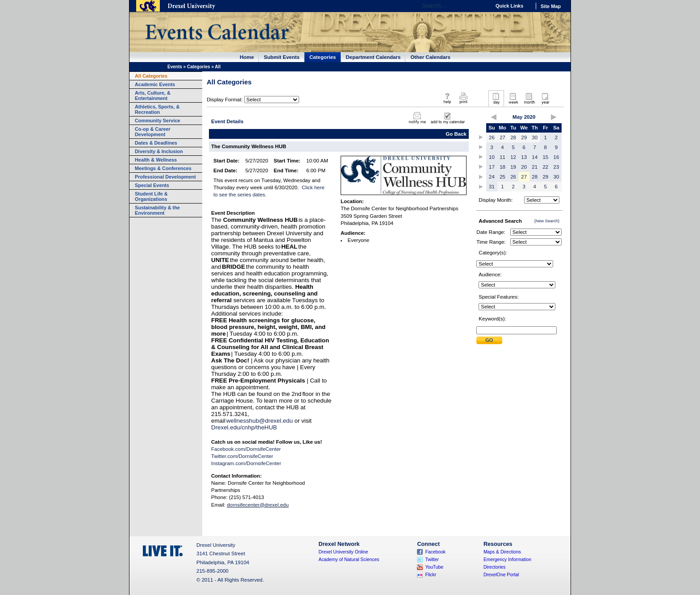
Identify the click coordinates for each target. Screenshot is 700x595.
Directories (495, 567)
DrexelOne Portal (501, 575)
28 (513, 137)
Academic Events (155, 84)
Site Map (551, 6)
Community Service (158, 121)
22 (545, 167)
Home (247, 57)
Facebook (435, 552)
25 (502, 177)
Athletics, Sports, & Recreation (157, 109)
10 (492, 157)
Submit (489, 340)
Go (481, 6)
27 (502, 137)
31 (492, 187)
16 (556, 157)
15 (545, 157)
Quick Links (509, 6)
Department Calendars (373, 57)
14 (535, 157)
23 (556, 167)
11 (502, 157)
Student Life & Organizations (151, 196)
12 (513, 157)
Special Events (152, 185)
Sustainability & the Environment (157, 210)
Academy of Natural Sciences (349, 560)
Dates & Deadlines (156, 143)
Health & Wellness (156, 160)
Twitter (432, 560)
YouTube (434, 567)
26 (492, 137)
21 (535, 167)
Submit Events (282, 57)
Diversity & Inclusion (159, 151)
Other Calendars (430, 57)
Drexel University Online (344, 552)
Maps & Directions (502, 552)
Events (175, 67)
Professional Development (165, 177)
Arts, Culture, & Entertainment (153, 96)
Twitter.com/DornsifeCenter (242, 456)
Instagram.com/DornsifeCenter (246, 463)
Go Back (456, 134)
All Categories (151, 76)
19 (513, 167)
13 (524, 157)
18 (502, 167)
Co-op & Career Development (153, 132)
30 (535, 137)
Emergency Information (507, 560)
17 (492, 167)
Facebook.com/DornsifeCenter (246, 449)
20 (524, 167)
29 (524, 137)
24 (492, 177)
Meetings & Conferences (163, 168)
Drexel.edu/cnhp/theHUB (244, 427)
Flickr (431, 575)
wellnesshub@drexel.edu (260, 421)
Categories (323, 57)
